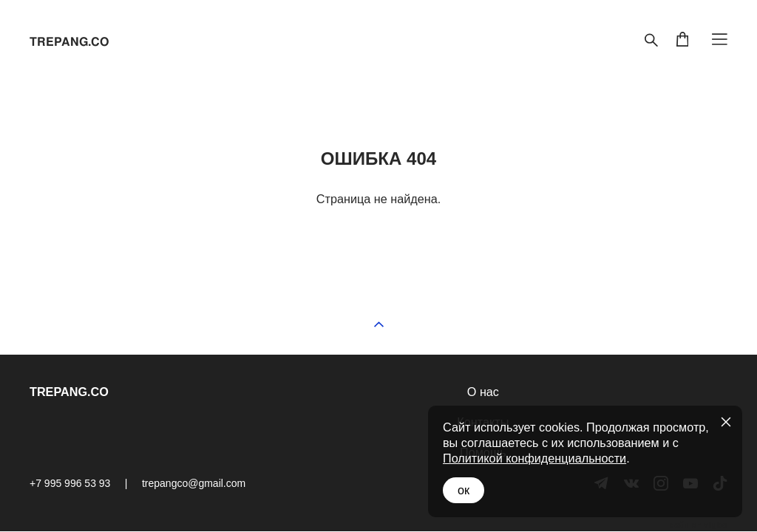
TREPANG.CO (69, 42)
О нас (483, 392)
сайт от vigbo (699, 525)
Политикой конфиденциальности (534, 458)
